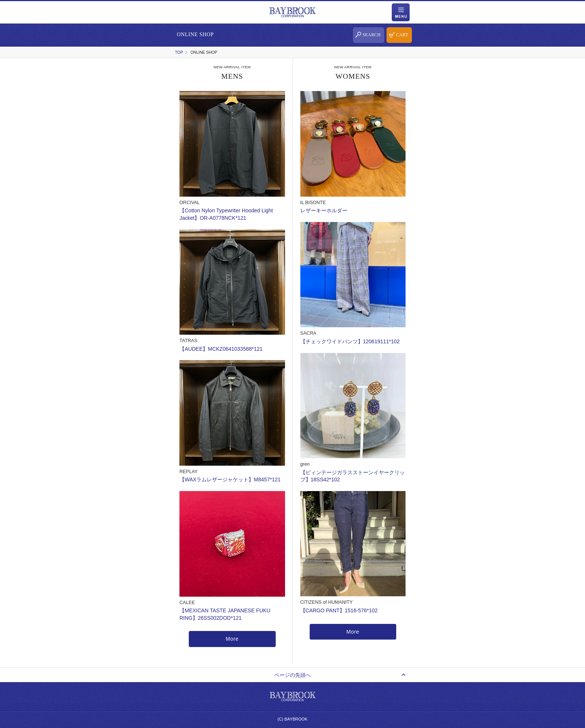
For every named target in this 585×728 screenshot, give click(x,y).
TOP (179, 52)
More (232, 639)
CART (402, 35)
